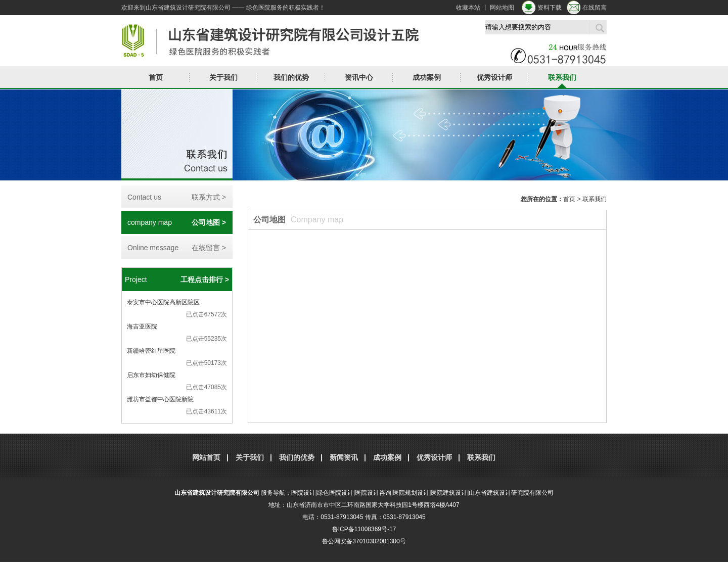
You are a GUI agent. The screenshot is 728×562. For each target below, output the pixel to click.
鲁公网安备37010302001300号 (364, 541)
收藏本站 (468, 8)
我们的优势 (291, 77)
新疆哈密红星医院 (151, 351)
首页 (156, 77)
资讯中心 (359, 77)
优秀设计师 (494, 77)
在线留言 (595, 8)
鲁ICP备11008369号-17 (364, 529)
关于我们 (223, 77)
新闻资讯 (344, 457)
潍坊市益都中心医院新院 (160, 399)
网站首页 (206, 457)
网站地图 (502, 8)
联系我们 (562, 77)
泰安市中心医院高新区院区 (163, 302)
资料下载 (550, 8)
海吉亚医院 (142, 326)
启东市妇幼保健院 (151, 375)
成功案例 (427, 77)
